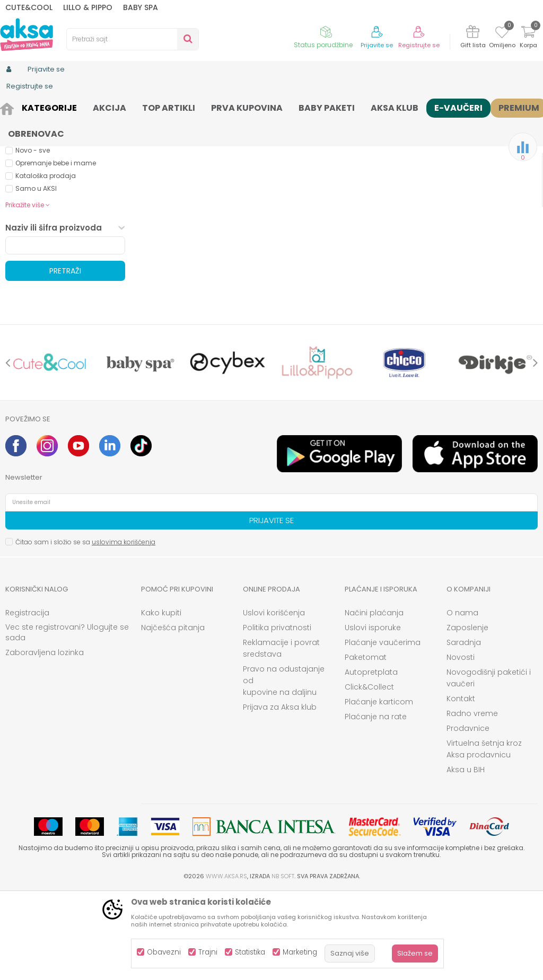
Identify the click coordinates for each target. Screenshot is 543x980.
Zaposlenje (467, 715)
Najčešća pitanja (173, 715)
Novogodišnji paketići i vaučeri (489, 765)
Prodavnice (468, 816)
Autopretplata (371, 760)
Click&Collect (369, 774)
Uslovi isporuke (373, 715)
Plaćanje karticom (379, 789)
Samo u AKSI (36, 276)
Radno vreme (472, 801)
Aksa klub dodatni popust (57, 225)
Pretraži (65, 358)
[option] (50, 450)
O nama (462, 700)
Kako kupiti (161, 700)
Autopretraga (359, 125)
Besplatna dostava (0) (64, 187)
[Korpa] (528, 38)
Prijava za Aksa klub (280, 794)
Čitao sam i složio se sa (85, 629)
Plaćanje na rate (376, 804)
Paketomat (366, 745)
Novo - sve (33, 238)
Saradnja (464, 730)
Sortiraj (407, 125)
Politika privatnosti (277, 715)
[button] (133, 39)
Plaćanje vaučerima (383, 730)
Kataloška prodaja (46, 263)
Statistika (250, 952)
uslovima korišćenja (124, 629)
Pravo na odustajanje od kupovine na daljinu (284, 768)
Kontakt (461, 786)
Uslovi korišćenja (274, 700)
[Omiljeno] (502, 34)
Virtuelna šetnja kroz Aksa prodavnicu (484, 836)
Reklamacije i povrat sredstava (281, 736)
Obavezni (164, 952)
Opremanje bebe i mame (56, 250)
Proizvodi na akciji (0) (62, 172)
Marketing (300, 952)
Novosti (461, 745)
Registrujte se (419, 45)
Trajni (208, 952)
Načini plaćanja (374, 700)
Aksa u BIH (466, 857)
